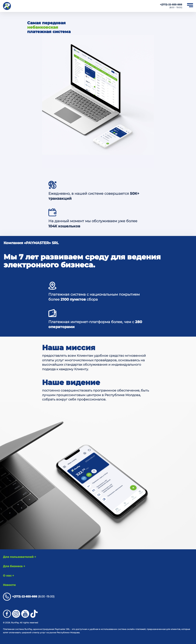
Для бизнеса (14, 566)
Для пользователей (20, 557)
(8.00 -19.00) (29, 597)
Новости (9, 585)
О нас (9, 576)
